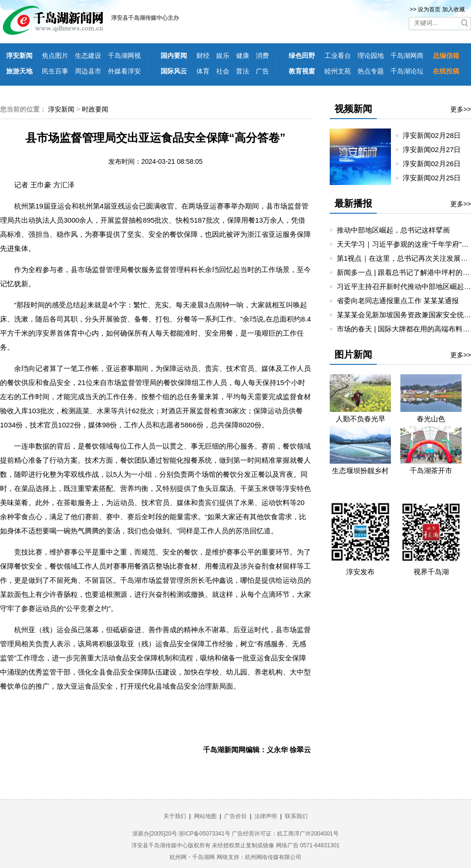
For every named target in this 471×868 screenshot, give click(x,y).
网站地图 (205, 816)
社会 (223, 71)
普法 (243, 71)
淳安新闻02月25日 (436, 178)
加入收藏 (454, 9)
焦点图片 (55, 56)
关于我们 (175, 816)
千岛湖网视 (124, 56)
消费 (262, 56)
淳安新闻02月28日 (436, 135)
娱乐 (223, 56)
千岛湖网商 (407, 56)
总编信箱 (446, 56)
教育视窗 (302, 71)
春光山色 (431, 419)
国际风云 (174, 71)
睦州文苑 (338, 71)
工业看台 (338, 56)
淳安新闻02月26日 (436, 164)
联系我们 (296, 816)
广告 (262, 71)
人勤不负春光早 (361, 419)
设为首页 (429, 9)
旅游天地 (19, 71)
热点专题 (371, 71)
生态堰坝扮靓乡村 (360, 470)
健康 (243, 56)
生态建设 (88, 56)
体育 (203, 71)
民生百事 (55, 71)
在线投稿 (446, 71)
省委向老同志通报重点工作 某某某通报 (398, 301)
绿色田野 (302, 56)
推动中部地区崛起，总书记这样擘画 (393, 230)
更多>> (461, 109)
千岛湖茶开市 (431, 470)
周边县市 (88, 71)
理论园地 (371, 56)
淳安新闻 (19, 56)
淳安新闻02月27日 (436, 149)
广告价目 (235, 816)
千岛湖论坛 (407, 71)
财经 (203, 56)
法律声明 (266, 816)
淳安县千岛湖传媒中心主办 (145, 18)
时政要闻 (95, 109)
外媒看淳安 (124, 71)
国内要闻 (174, 56)
